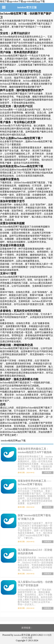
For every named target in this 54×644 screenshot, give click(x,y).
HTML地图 (27, 638)
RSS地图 (47, 635)
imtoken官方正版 (27, 7)
